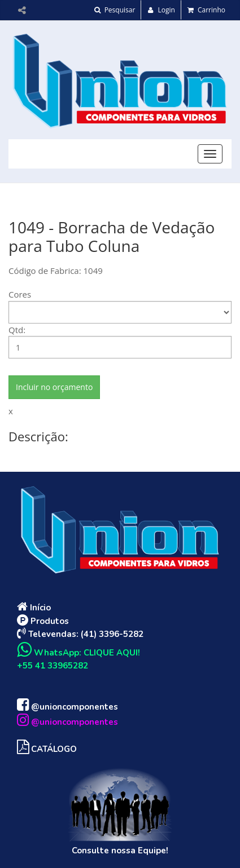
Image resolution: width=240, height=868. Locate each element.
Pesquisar (115, 10)
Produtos (43, 621)
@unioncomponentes (67, 707)
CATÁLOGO (47, 749)
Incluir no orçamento (54, 387)
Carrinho (206, 10)
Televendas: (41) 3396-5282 (80, 634)
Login (161, 10)
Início (34, 608)
